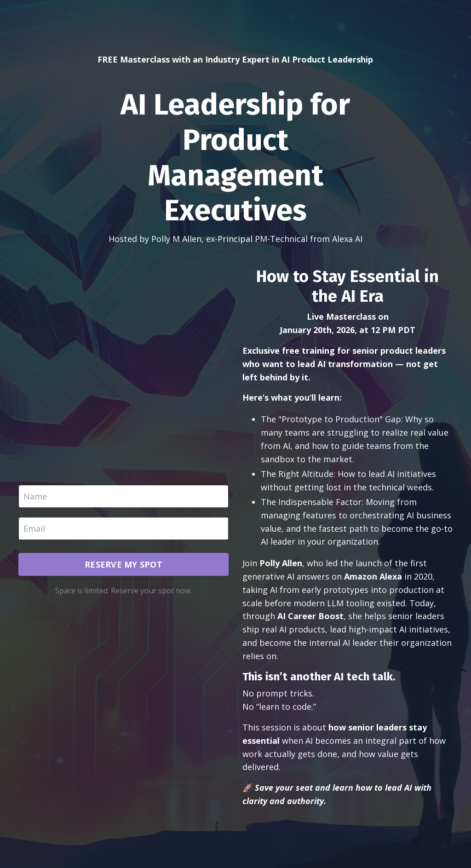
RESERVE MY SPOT (123, 564)
